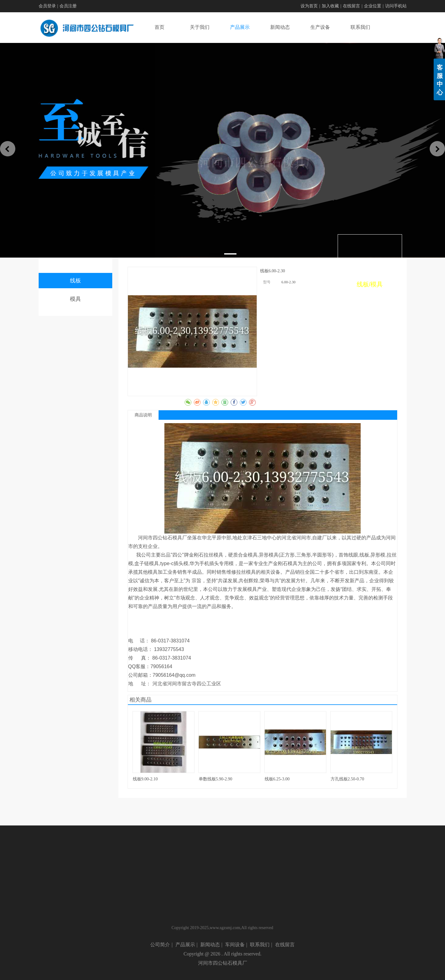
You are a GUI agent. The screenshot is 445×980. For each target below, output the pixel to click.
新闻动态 (210, 945)
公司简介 (160, 945)
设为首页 (309, 6)
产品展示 (185, 945)
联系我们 (260, 945)
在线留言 (351, 6)
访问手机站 (396, 6)
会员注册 (68, 6)
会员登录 (47, 6)
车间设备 (235, 945)
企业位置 (373, 6)
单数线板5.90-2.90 (216, 779)
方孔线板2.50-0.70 (347, 779)
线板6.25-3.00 (277, 779)
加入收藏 (330, 6)
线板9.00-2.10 (145, 779)
